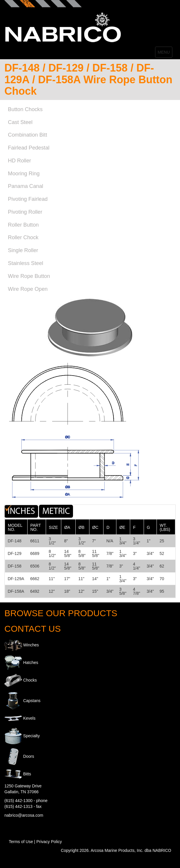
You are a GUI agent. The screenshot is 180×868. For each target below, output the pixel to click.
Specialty (32, 735)
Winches (31, 645)
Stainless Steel (26, 263)
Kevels (29, 718)
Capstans (32, 700)
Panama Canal (26, 186)
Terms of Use (21, 842)
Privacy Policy (49, 842)
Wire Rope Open (28, 289)
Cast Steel (20, 122)
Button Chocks (25, 109)
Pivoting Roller (25, 212)
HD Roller (19, 161)
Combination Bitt (27, 135)
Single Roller (23, 250)
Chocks (30, 680)
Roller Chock (23, 237)
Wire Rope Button (29, 276)
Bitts (27, 774)
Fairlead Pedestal (29, 148)
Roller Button (23, 225)
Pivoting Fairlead (28, 199)
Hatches (31, 662)
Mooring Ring (24, 174)
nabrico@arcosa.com (24, 815)
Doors (29, 756)
